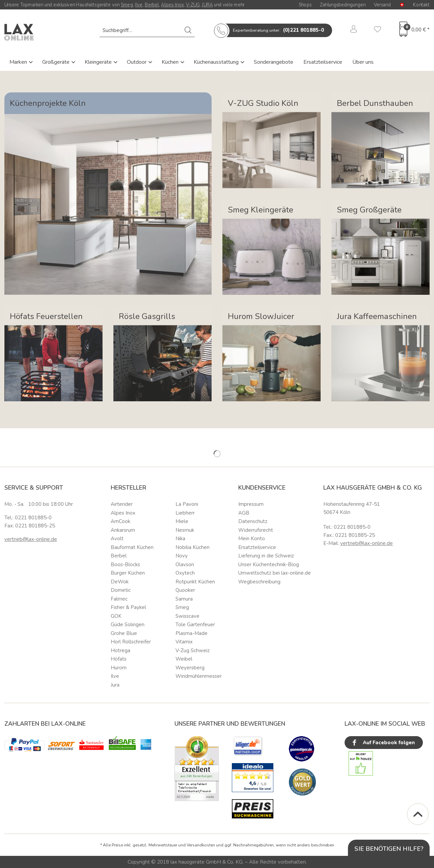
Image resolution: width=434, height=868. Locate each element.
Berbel (152, 5)
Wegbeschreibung (259, 582)
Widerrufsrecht (256, 530)
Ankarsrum (123, 530)
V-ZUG (193, 5)
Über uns (363, 62)
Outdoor (137, 62)
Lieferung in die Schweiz (266, 556)
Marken (19, 62)
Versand (382, 5)
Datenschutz (253, 521)
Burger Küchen (128, 573)
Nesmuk (185, 530)
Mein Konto (252, 539)
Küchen (171, 62)
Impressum (251, 504)
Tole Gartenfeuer (195, 625)
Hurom (119, 668)
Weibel (184, 659)
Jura (115, 685)
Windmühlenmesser (199, 676)
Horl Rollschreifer (131, 642)
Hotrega (120, 650)
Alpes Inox (123, 513)
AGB (244, 513)
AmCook (120, 521)
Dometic (121, 590)
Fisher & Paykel (128, 607)
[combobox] (147, 30)
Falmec (119, 599)
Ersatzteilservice (323, 62)
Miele (182, 521)
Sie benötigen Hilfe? (389, 849)
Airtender (122, 504)
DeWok (120, 582)
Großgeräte (57, 62)
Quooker (185, 590)
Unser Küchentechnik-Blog (269, 565)
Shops (305, 5)
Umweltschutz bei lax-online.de (275, 573)
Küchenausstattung (217, 62)
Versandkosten (201, 845)
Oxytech (185, 573)
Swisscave (187, 616)
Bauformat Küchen (132, 547)
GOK (116, 616)
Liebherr (185, 513)
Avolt (117, 539)
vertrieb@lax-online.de (31, 539)
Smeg (127, 5)
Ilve (139, 5)
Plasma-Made (192, 633)
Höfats (119, 659)
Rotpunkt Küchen (195, 582)
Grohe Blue (124, 633)
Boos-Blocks (125, 565)
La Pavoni (187, 504)
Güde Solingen (128, 625)
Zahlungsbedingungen (343, 5)
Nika (180, 539)
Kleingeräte (99, 62)
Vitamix (184, 642)
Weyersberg (190, 668)
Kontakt (421, 5)
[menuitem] (147, 30)
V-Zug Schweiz (193, 650)
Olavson (185, 565)
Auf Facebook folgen (383, 743)
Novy (182, 556)
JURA (207, 5)
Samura (184, 599)
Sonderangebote (274, 62)
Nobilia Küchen (193, 547)
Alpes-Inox (172, 5)
